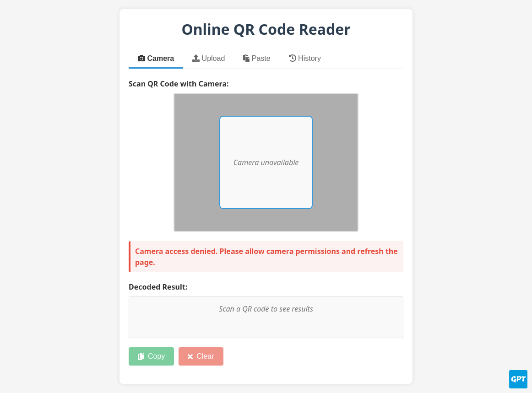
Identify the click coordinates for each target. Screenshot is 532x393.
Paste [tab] (257, 58)
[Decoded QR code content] (266, 317)
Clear (201, 356)
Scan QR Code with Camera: (179, 84)
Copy (151, 356)
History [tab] (305, 58)
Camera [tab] (156, 58)
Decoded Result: (158, 287)
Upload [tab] (209, 58)
